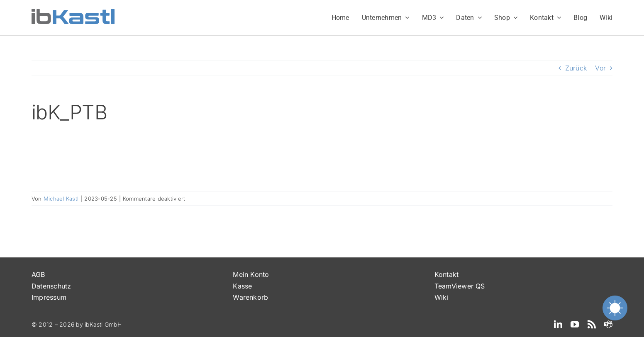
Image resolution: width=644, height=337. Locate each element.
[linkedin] (558, 325)
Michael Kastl (61, 199)
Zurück (576, 68)
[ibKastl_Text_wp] (73, 12)
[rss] (592, 325)
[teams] (608, 325)
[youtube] (575, 325)
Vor (600, 68)
